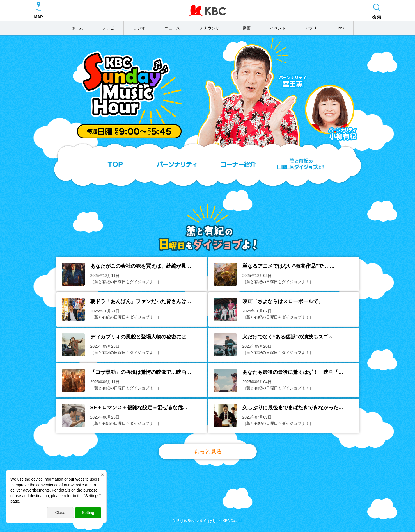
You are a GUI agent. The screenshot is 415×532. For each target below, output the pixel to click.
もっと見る (208, 452)
